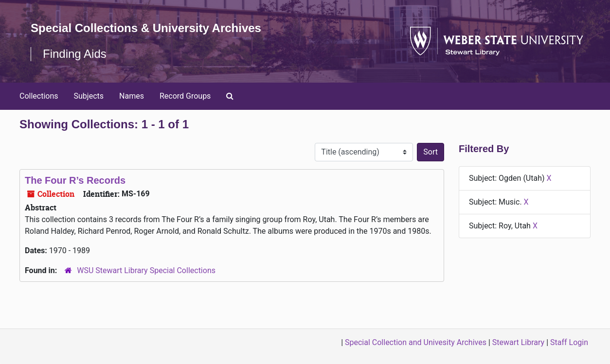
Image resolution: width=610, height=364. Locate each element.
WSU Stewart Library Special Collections (146, 270)
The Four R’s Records (75, 180)
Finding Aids (75, 54)
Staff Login (569, 342)
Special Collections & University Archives (146, 28)
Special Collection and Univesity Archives (416, 342)
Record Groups (185, 96)
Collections (39, 96)
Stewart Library (518, 342)
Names (132, 96)
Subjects (89, 96)
